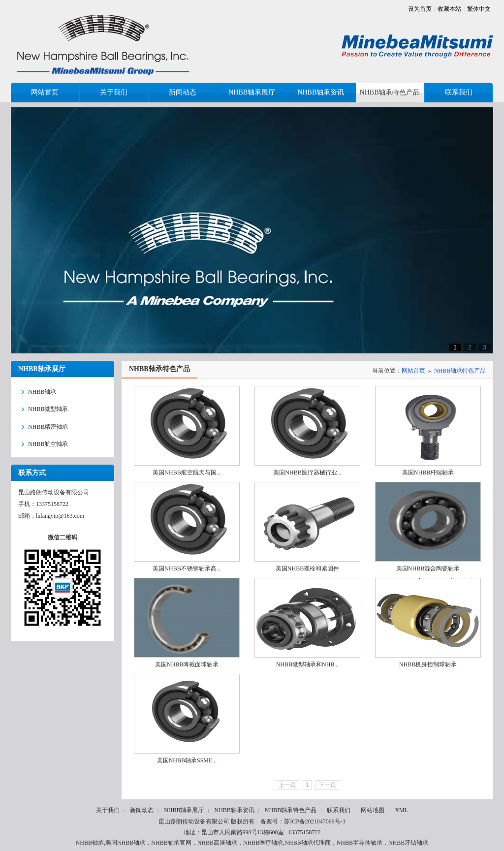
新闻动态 (142, 810)
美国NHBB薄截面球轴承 (187, 664)
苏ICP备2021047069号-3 (315, 821)
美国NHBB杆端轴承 (428, 473)
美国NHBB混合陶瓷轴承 (428, 568)
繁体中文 (479, 9)
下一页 (327, 785)
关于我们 (108, 810)
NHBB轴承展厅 (184, 810)
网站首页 (413, 371)
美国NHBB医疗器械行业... (307, 473)
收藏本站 (449, 9)
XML (401, 810)
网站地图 (373, 810)
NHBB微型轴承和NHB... (308, 664)
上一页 (287, 785)
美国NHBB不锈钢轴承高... (187, 568)
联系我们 (339, 810)
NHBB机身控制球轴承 (428, 664)
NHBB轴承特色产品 (460, 371)
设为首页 (420, 9)
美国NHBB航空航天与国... (187, 473)
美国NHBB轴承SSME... (187, 760)
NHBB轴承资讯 (234, 810)
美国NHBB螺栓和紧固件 (307, 568)
